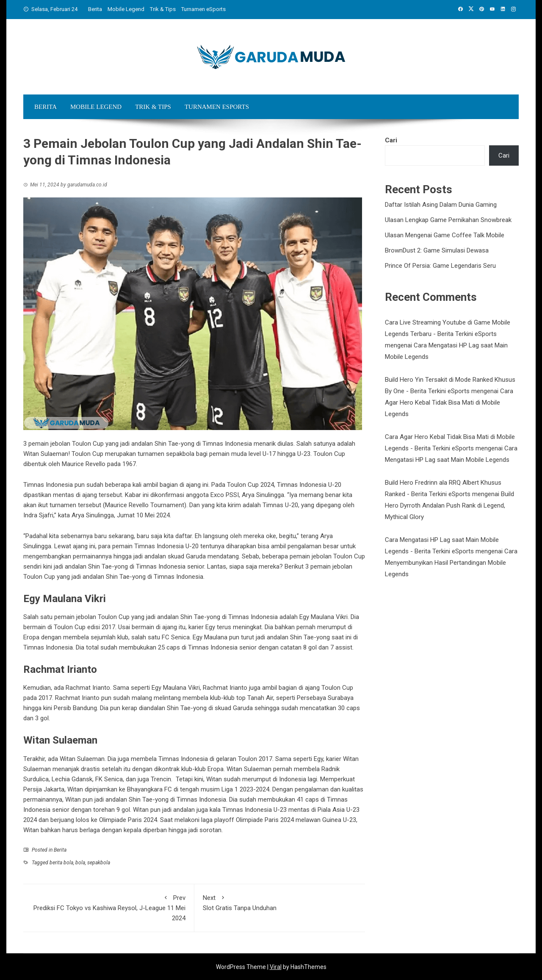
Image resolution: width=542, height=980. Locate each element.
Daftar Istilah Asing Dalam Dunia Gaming (441, 205)
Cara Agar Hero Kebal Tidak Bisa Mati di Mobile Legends (449, 403)
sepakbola (99, 863)
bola (80, 863)
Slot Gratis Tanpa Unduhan (280, 902)
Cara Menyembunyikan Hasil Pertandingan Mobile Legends (451, 563)
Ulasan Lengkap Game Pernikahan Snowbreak (448, 220)
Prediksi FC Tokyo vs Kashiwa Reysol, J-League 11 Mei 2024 (109, 907)
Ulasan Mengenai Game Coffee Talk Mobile (445, 235)
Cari (391, 140)
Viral (276, 967)
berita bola (61, 863)
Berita (95, 9)
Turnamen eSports (203, 9)
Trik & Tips (163, 9)
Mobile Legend (126, 9)
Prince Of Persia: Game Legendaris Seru (440, 266)
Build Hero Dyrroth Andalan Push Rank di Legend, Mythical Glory (449, 505)
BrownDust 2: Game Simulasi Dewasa (437, 250)
